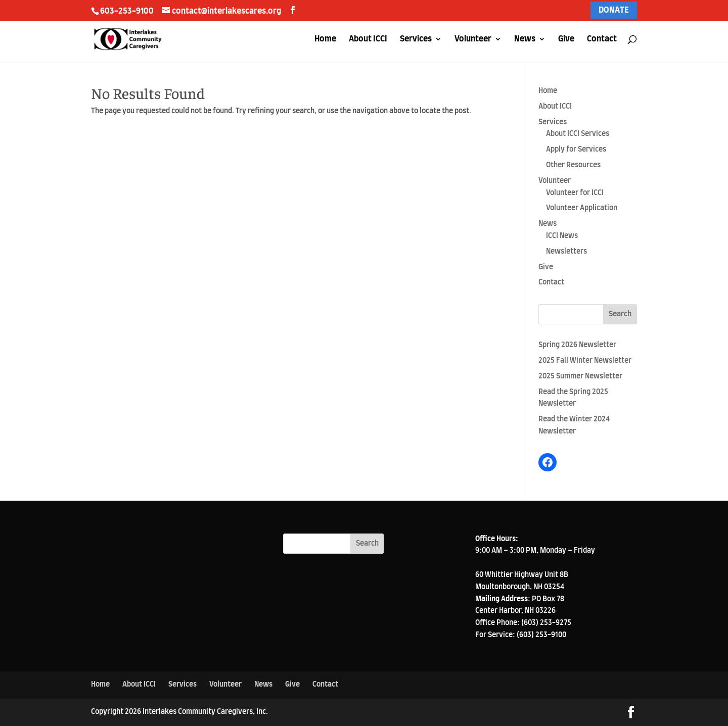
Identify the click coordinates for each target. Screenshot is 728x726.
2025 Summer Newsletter (580, 376)
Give (566, 39)
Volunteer (473, 39)
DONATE (614, 10)
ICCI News (562, 236)
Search (620, 314)
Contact (602, 39)
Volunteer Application (582, 208)
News (525, 39)
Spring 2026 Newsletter (577, 345)
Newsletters (566, 252)
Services (416, 39)
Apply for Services (576, 150)
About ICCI (368, 39)
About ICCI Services (578, 134)
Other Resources (573, 165)
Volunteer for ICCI (575, 193)
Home (325, 39)
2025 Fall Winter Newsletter (585, 361)
